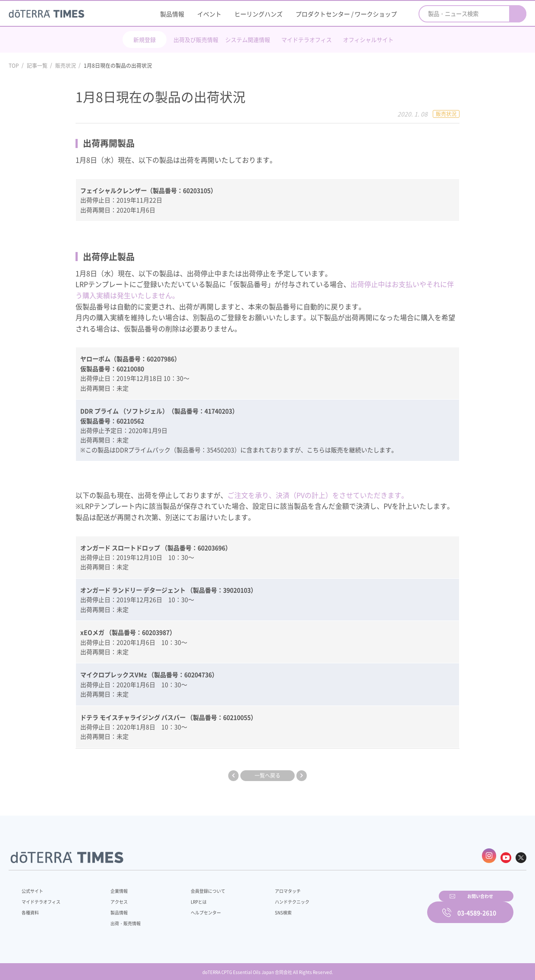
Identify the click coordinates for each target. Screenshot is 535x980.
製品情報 (172, 14)
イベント (209, 14)
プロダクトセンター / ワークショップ (346, 14)
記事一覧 (37, 66)
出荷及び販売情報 (196, 39)
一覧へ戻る (267, 775)
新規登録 (145, 39)
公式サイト (35, 886)
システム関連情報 (248, 39)
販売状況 (66, 66)
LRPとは (184, 897)
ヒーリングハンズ (258, 14)
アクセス (113, 897)
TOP (14, 66)
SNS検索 (261, 908)
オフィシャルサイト (368, 39)
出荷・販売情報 (121, 918)
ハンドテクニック (271, 897)
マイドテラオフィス (307, 39)
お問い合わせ (378, 906)
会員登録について (195, 886)
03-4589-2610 (477, 906)
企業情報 (113, 886)
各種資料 (32, 908)
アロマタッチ (266, 886)
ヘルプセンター (192, 908)
